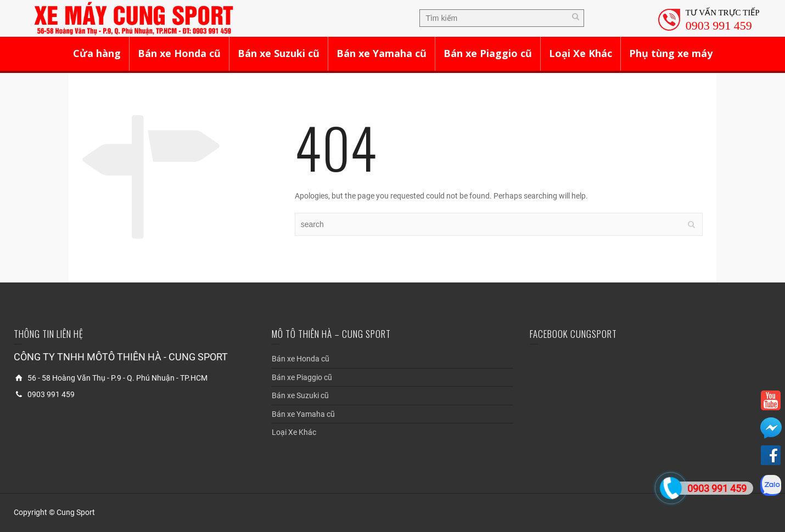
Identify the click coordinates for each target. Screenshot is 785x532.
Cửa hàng (97, 53)
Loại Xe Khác (581, 53)
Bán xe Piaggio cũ (488, 53)
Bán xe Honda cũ (179, 53)
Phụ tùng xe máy (671, 53)
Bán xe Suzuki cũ (279, 53)
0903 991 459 (719, 26)
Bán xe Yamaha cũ (382, 53)
